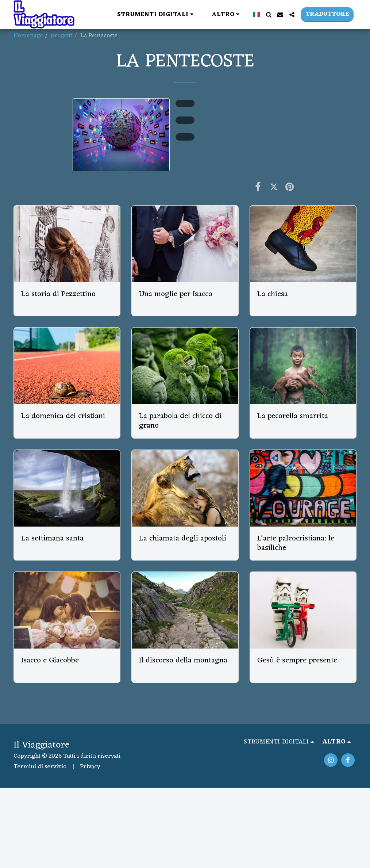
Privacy (90, 767)
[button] (157, 14)
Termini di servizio (40, 767)
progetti (62, 36)
